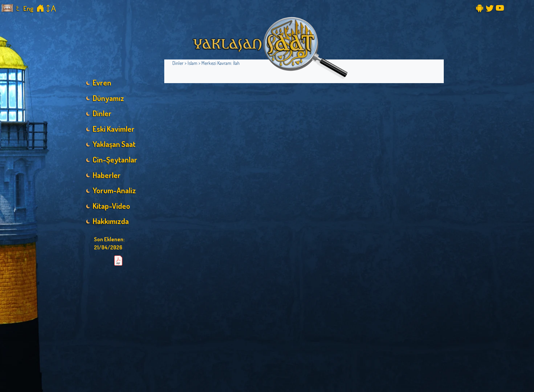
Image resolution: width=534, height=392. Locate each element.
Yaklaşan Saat (114, 144)
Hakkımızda (111, 221)
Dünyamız (108, 98)
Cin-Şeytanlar (115, 160)
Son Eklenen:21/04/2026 (109, 243)
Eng (28, 8)
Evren (102, 82)
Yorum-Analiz (114, 190)
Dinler (102, 113)
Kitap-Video (111, 206)
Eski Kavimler (114, 129)
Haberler (107, 175)
